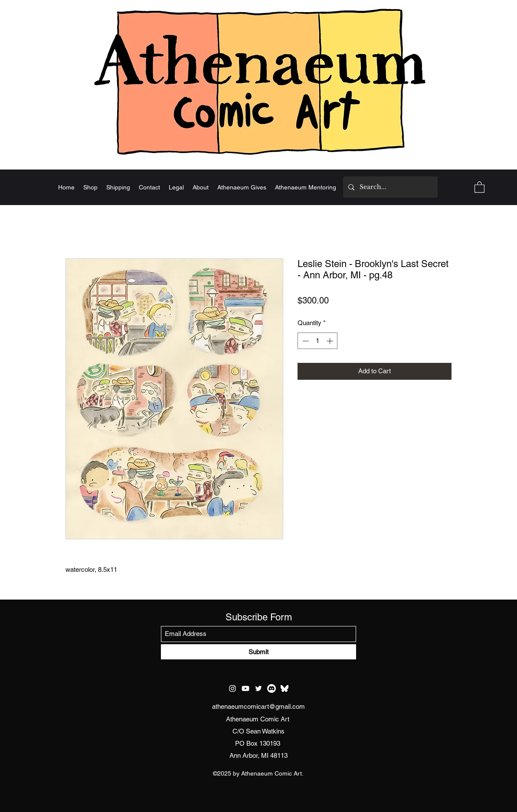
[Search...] (389, 187)
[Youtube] (245, 688)
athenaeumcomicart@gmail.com (258, 706)
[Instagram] (232, 688)
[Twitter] (258, 688)
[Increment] (331, 341)
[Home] (258, 81)
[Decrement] (305, 341)
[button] (479, 187)
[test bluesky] (285, 688)
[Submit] (258, 652)
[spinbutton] (318, 341)
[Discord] (272, 688)
